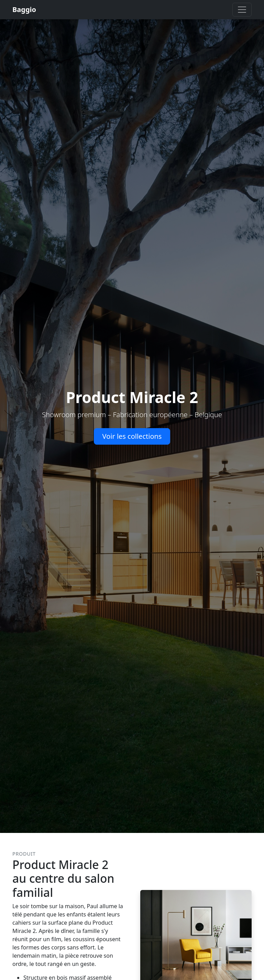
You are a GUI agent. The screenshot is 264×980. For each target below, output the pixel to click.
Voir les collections (132, 436)
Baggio (24, 9)
